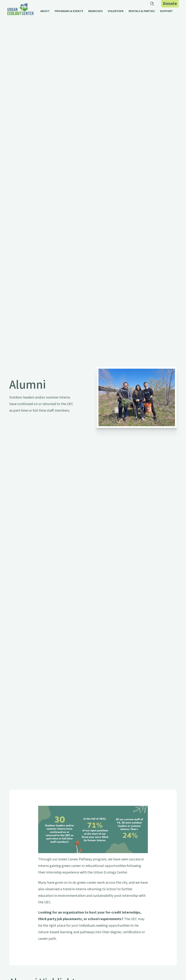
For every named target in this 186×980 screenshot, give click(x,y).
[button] (45, 13)
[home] (21, 9)
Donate (170, 4)
